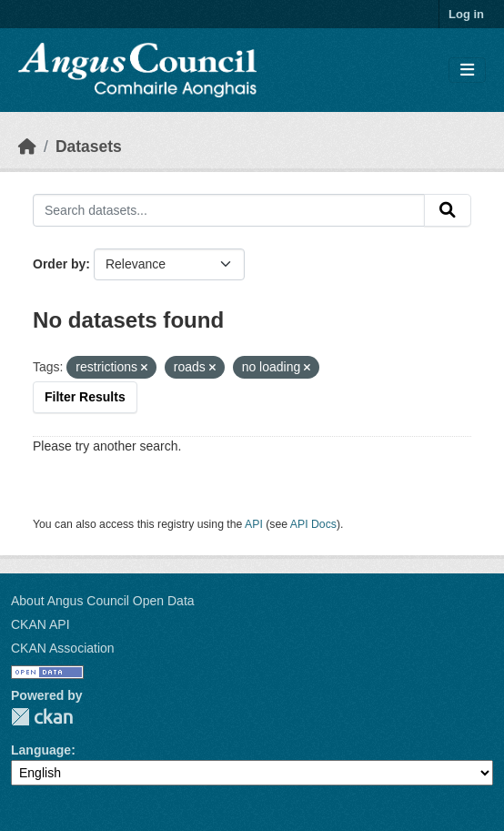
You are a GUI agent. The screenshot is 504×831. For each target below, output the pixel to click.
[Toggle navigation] (467, 71)
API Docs (313, 524)
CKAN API (40, 624)
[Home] (27, 147)
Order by (59, 264)
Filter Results (85, 397)
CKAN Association (63, 648)
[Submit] (448, 210)
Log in (466, 14)
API (254, 524)
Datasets (89, 147)
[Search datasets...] (229, 210)
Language (41, 750)
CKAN (42, 717)
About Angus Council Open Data (103, 601)
